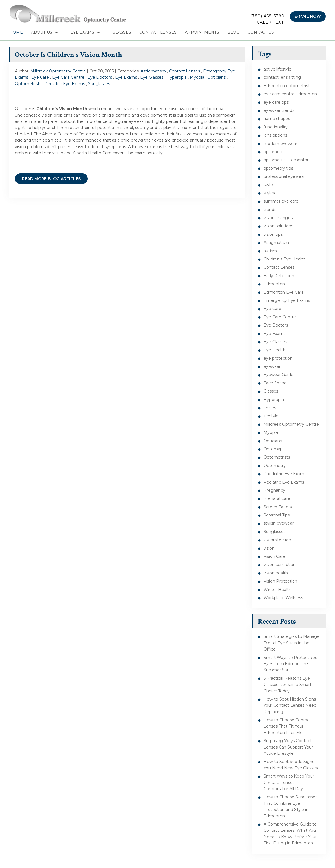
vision (269, 548)
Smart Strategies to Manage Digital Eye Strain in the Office (292, 643)
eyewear (272, 366)
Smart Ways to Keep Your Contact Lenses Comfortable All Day (289, 782)
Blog (233, 32)
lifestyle (271, 416)
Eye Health (275, 350)
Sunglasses (99, 84)
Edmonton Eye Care (284, 292)
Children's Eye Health (285, 259)
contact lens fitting (282, 77)
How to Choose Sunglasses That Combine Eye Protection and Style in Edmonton (290, 806)
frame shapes (277, 119)
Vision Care (274, 556)
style (268, 185)
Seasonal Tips (277, 515)
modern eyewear (280, 144)
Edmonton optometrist (287, 86)
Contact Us (261, 32)
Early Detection (279, 276)
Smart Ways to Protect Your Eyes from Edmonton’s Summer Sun (291, 664)
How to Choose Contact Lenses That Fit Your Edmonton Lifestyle (287, 726)
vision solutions (278, 226)
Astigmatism (153, 71)
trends (270, 210)
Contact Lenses (158, 32)
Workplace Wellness (283, 598)
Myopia (197, 77)
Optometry (275, 466)
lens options (275, 135)
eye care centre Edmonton (290, 94)
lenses (270, 408)
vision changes (278, 218)
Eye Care (40, 77)
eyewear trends (279, 110)
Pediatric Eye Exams (65, 84)
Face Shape (275, 383)
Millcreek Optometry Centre (291, 424)
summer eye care (281, 201)
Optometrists (28, 84)
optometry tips (278, 168)
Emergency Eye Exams (287, 300)
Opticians (216, 77)
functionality (276, 127)
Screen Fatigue (279, 507)
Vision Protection (280, 581)
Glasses (122, 32)
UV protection (277, 540)
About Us (42, 32)
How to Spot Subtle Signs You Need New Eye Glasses (291, 765)
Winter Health (277, 590)
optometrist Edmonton (287, 160)
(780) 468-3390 (267, 20)
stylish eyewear (279, 523)
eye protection (278, 358)
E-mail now (308, 16)
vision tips (273, 234)
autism (270, 251)
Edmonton (274, 284)
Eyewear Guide (278, 375)
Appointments (202, 32)
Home (16, 32)
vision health (276, 573)
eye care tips (276, 102)
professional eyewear (284, 176)
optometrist (275, 152)
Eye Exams (82, 32)
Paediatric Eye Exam (284, 474)
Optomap (273, 449)
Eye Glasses (152, 77)
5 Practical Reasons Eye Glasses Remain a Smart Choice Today (287, 685)
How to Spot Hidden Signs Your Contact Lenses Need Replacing (290, 705)
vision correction (280, 565)
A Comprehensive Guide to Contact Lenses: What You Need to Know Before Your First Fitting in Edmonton (290, 834)
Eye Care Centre (68, 77)
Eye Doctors (100, 77)
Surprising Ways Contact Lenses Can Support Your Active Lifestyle (288, 747)
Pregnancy (274, 490)
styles (269, 193)
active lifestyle (277, 69)
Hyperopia (177, 77)
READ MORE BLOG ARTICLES (51, 179)
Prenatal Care (277, 498)
